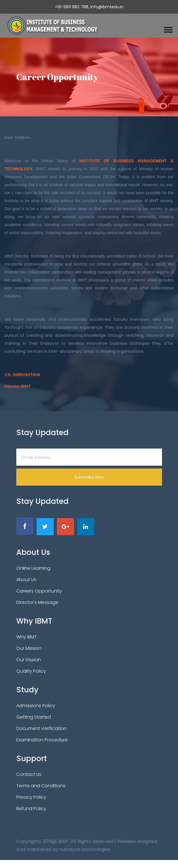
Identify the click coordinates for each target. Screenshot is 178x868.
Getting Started (34, 717)
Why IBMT (27, 637)
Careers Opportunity (39, 591)
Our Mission (29, 648)
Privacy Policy (31, 797)
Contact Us (29, 774)
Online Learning (33, 568)
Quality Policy (31, 671)
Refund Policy (31, 809)
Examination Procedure (42, 740)
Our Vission (29, 660)
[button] (168, 29)
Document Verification (41, 728)
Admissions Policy (36, 706)
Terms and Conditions (41, 786)
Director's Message (37, 602)
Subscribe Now (89, 477)
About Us (26, 580)
